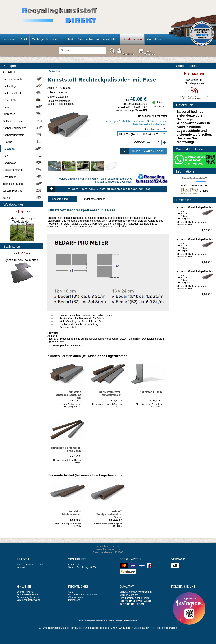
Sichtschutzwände (22, 170)
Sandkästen (22, 163)
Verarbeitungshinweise (29, 600)
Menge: (140, 142)
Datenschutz (75, 564)
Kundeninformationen (28, 594)
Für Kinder (22, 114)
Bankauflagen (22, 86)
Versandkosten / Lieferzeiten (98, 39)
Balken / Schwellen (22, 79)
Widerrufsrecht (76, 597)
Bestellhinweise (25, 592)
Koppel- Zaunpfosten (22, 128)
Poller (22, 156)
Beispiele (9, 39)
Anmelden (154, 39)
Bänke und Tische (22, 93)
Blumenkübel (22, 100)
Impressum (74, 600)
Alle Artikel (9, 72)
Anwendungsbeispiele (28, 597)
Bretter (22, 107)
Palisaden (54, 71)
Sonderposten (132, 39)
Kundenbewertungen (96, 199)
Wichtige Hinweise (45, 39)
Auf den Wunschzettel (152, 116)
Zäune (22, 198)
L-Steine (22, 142)
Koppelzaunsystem (22, 135)
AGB (24, 39)
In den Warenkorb (142, 151)
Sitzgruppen (22, 177)
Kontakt (68, 39)
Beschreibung (63, 199)
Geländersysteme (22, 121)
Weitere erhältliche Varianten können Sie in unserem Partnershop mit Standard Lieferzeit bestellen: (93, 180)
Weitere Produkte (22, 191)
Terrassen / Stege (22, 184)
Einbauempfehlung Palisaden (65, 345)
